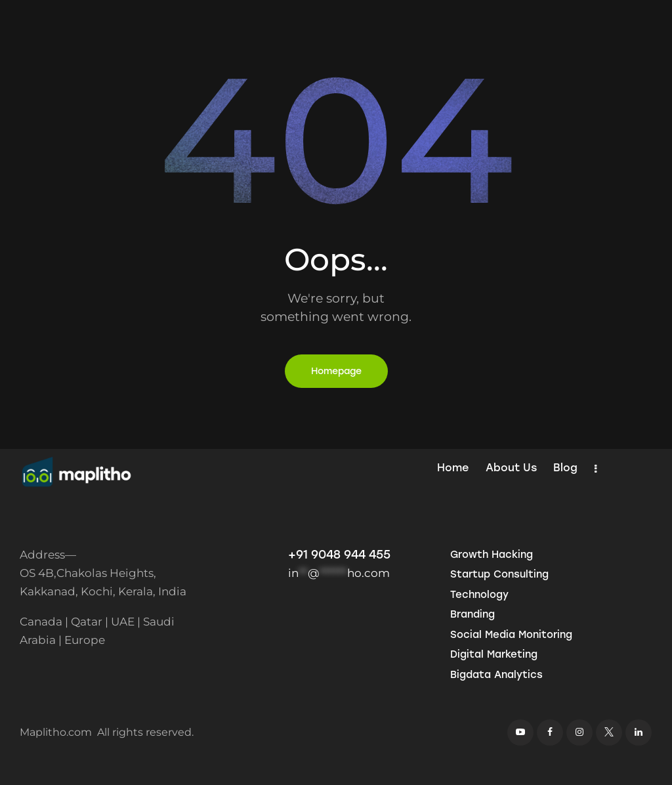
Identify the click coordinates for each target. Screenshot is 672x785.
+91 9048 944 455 (339, 555)
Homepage (336, 371)
